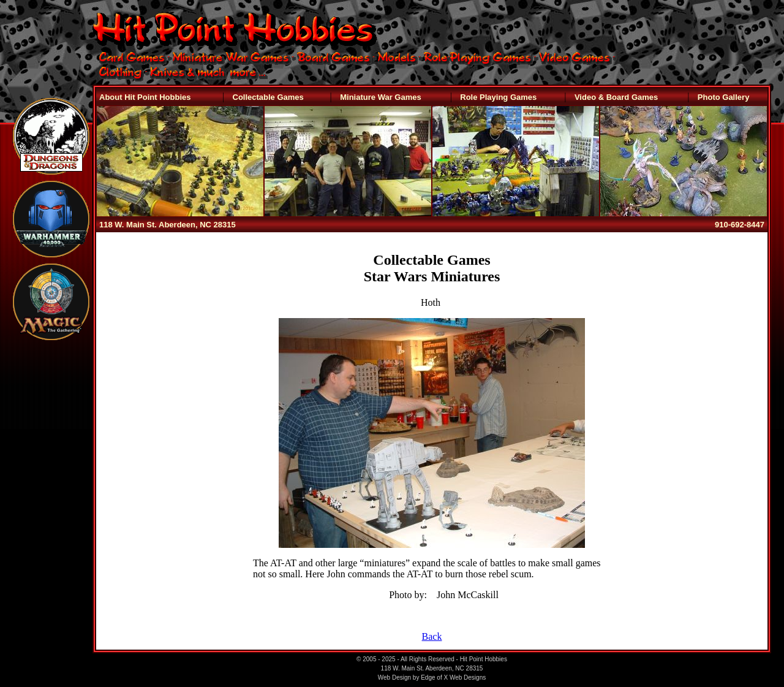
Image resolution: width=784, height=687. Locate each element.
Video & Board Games (616, 97)
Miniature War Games (380, 97)
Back (432, 636)
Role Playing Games (498, 97)
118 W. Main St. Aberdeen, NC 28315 (168, 225)
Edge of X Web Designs (453, 678)
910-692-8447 (740, 225)
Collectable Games (268, 97)
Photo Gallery (724, 97)
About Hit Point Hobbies (145, 97)
